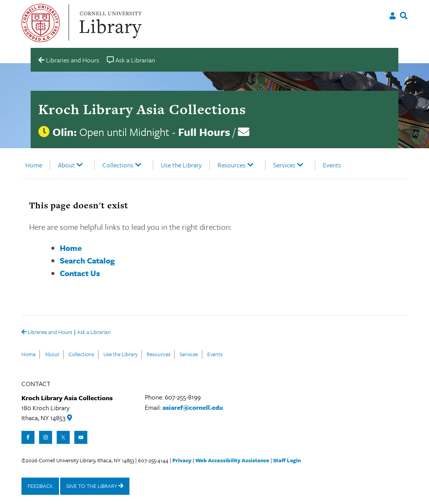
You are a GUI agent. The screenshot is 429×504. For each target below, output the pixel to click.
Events (332, 165)
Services (284, 165)
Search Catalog (87, 260)
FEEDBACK (40, 486)
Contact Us (80, 273)
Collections (118, 165)
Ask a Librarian (94, 333)
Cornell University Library (110, 23)
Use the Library (181, 165)
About (66, 165)
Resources (232, 165)
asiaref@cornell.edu (193, 407)
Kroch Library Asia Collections (142, 109)
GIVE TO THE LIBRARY (95, 486)
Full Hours (204, 132)
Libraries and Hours (47, 332)
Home (34, 165)
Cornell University (41, 23)
